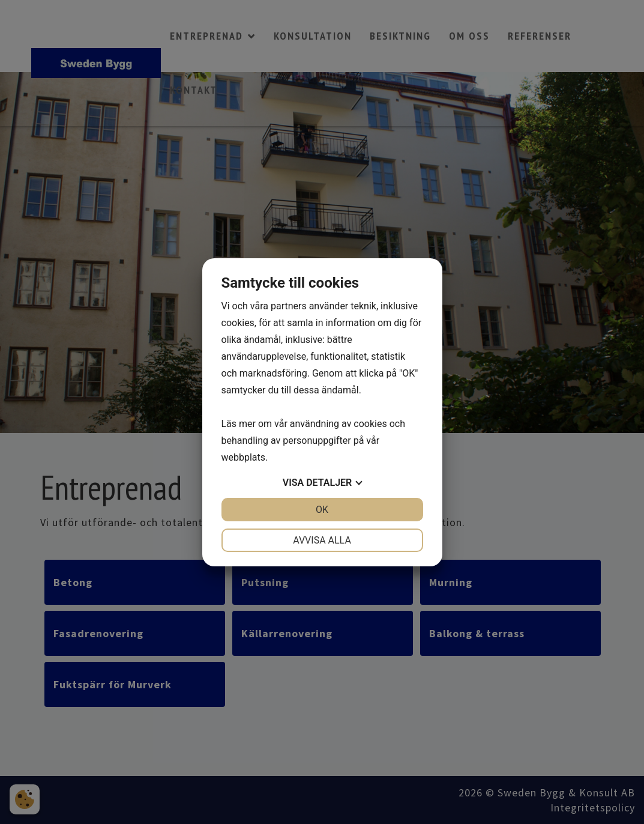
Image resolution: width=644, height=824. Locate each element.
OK (322, 510)
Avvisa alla (322, 540)
